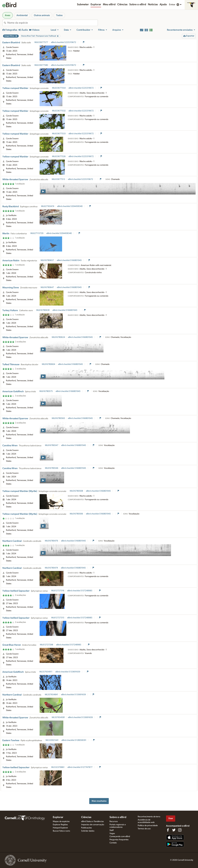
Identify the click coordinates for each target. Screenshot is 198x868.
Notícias (153, 5)
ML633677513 (58, 179)
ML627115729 (37, 233)
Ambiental (22, 15)
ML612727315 (58, 618)
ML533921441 (52, 740)
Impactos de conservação (93, 825)
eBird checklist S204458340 (70, 206)
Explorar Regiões (60, 825)
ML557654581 (58, 717)
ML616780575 (46, 391)
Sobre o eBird (138, 5)
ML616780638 (43, 310)
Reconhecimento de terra (149, 817)
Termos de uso (144, 829)
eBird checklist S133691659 (68, 672)
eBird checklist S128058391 (74, 740)
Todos (59, 15)
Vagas (112, 833)
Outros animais (42, 15)
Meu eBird (109, 5)
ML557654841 (51, 695)
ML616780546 (52, 468)
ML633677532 (59, 111)
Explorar (96, 5)
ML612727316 (58, 591)
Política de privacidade (148, 826)
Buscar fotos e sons (61, 831)
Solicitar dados (88, 831)
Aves (8, 15)
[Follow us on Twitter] (174, 830)
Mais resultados (99, 801)
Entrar (172, 5)
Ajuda (163, 5)
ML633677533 (59, 134)
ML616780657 (47, 260)
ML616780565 (58, 418)
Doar (171, 818)
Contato (113, 843)
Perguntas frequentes (119, 840)
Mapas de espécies (61, 821)
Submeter (83, 5)
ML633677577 (41, 42)
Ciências (122, 5)
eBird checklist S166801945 (69, 260)
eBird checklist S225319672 (64, 42)
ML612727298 (46, 645)
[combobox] (52, 23)
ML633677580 (41, 65)
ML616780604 (48, 364)
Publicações (86, 828)
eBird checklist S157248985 (80, 591)
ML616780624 (58, 337)
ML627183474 (48, 206)
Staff (112, 830)
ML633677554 (59, 88)
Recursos (114, 821)
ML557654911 (46, 672)
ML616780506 (76, 514)
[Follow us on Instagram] (180, 830)
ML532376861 (58, 767)
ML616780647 (47, 287)
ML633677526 (59, 156)
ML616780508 (76, 491)
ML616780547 (52, 445)
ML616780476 (51, 541)
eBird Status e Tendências (92, 821)
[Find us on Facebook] (168, 830)
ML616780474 (51, 568)
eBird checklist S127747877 (80, 767)
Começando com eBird (120, 836)
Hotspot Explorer (60, 828)
